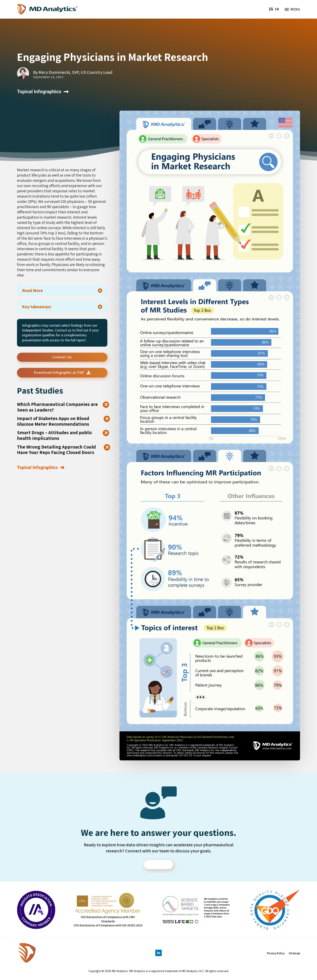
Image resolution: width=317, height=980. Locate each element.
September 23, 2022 (48, 77)
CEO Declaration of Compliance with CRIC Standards (108, 920)
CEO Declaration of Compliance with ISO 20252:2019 (108, 926)
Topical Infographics (39, 92)
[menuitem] (271, 9)
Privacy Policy (276, 954)
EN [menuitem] (271, 9)
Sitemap (294, 954)
